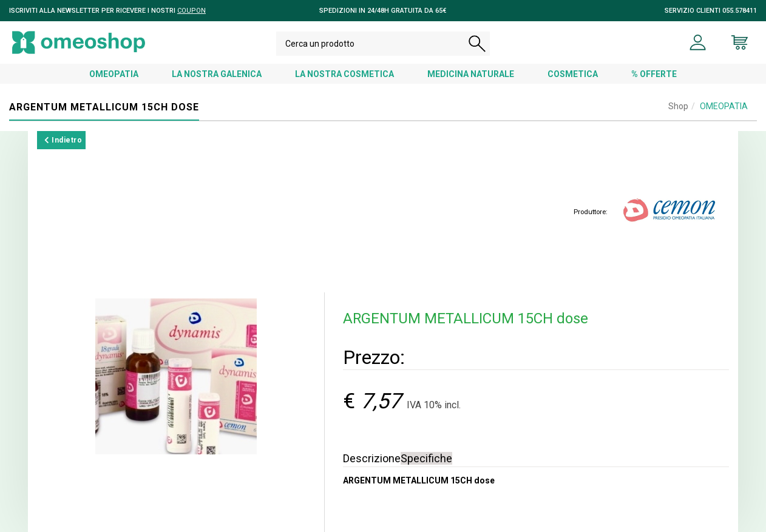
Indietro (63, 140)
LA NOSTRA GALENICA (217, 74)
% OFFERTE (654, 74)
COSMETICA (573, 74)
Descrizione (372, 458)
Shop (678, 106)
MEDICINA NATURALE (471, 74)
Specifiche (426, 458)
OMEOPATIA (114, 74)
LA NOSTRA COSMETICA (344, 74)
